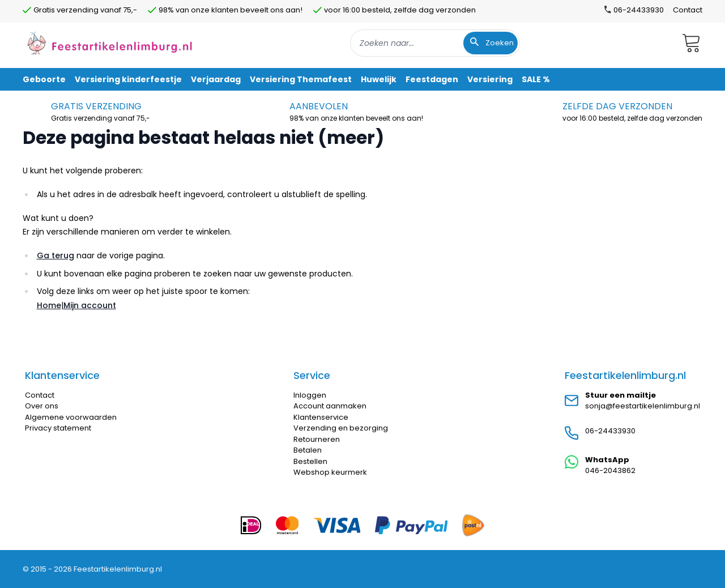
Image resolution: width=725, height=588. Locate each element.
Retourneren (317, 439)
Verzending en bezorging (341, 428)
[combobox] (435, 43)
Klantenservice (321, 417)
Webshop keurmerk (330, 472)
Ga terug (56, 255)
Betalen (308, 450)
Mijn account (90, 305)
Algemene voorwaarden (71, 417)
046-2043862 (610, 470)
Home (49, 305)
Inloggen (310, 395)
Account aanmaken (330, 406)
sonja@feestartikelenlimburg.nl (643, 406)
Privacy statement (58, 428)
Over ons (42, 406)
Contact (688, 10)
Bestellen (310, 461)
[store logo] (110, 43)
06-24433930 (610, 431)
